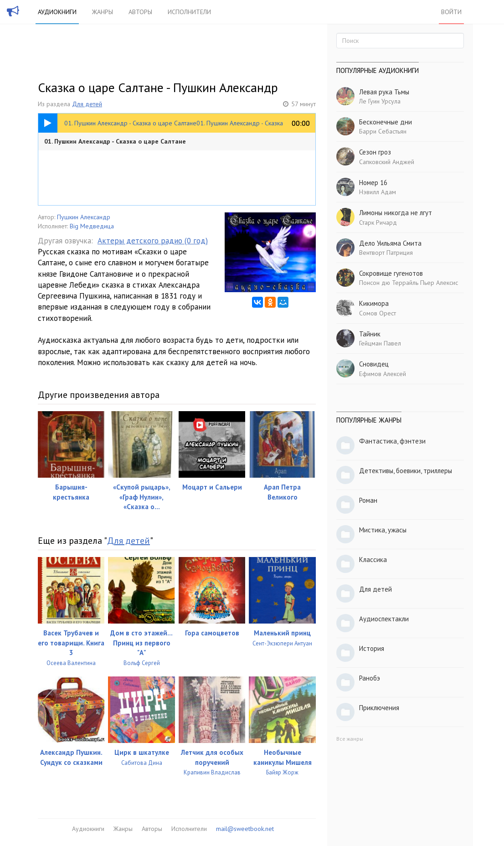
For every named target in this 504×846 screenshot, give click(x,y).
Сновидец (374, 364)
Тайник (370, 334)
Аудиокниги (57, 12)
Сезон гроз (375, 152)
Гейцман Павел (380, 343)
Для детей (87, 104)
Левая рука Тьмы (384, 92)
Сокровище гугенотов (391, 273)
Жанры (103, 12)
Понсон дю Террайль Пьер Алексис (409, 283)
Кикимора (374, 303)
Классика (373, 560)
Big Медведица (92, 226)
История (372, 648)
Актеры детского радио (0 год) (153, 241)
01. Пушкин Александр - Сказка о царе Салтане (115, 141)
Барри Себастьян (383, 131)
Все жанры (350, 739)
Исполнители (189, 12)
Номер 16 (373, 183)
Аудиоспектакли (384, 619)
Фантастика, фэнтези (392, 441)
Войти (451, 12)
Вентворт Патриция (386, 253)
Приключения (379, 708)
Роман (368, 500)
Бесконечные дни (386, 122)
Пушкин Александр (84, 217)
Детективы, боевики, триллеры (406, 471)
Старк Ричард (378, 222)
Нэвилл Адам (378, 192)
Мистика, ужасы (383, 530)
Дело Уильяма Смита (390, 243)
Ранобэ (370, 678)
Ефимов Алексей (383, 374)
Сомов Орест (378, 313)
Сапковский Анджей (387, 162)
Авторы (140, 12)
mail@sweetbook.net (245, 829)
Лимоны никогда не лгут (396, 213)
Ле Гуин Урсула (380, 101)
